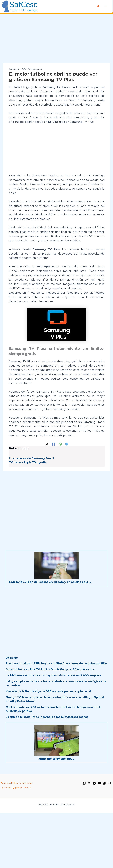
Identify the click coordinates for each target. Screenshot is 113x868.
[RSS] (104, 783)
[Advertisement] (56, 38)
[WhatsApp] (60, 444)
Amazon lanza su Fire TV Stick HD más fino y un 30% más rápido (50, 669)
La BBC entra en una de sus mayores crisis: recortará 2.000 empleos (54, 675)
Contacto (5, 783)
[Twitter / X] (47, 444)
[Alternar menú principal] (106, 6)
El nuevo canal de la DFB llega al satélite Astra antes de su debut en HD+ (56, 663)
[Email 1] (109, 783)
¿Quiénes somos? (22, 787)
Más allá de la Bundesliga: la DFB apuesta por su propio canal (48, 691)
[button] (98, 6)
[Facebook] (54, 444)
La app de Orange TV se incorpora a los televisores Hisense (47, 717)
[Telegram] (67, 444)
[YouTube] (99, 783)
